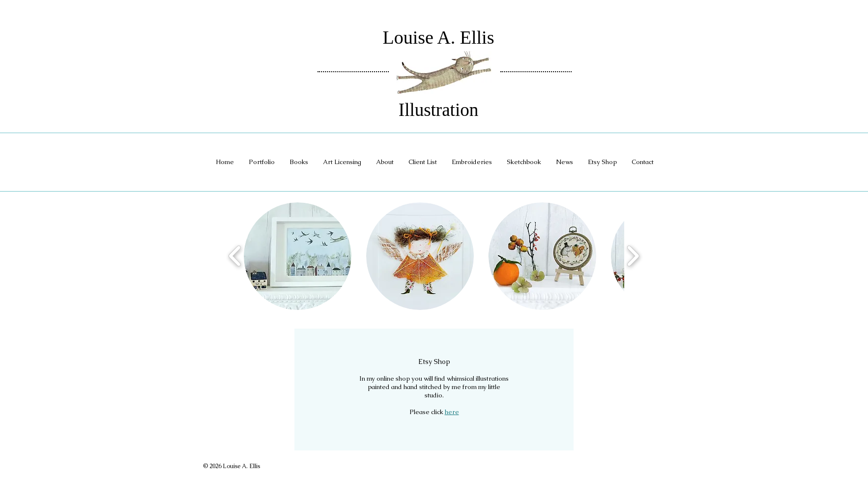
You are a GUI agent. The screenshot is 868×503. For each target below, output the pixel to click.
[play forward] (633, 256)
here (452, 412)
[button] (298, 256)
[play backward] (235, 256)
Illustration (438, 110)
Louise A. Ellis (439, 37)
